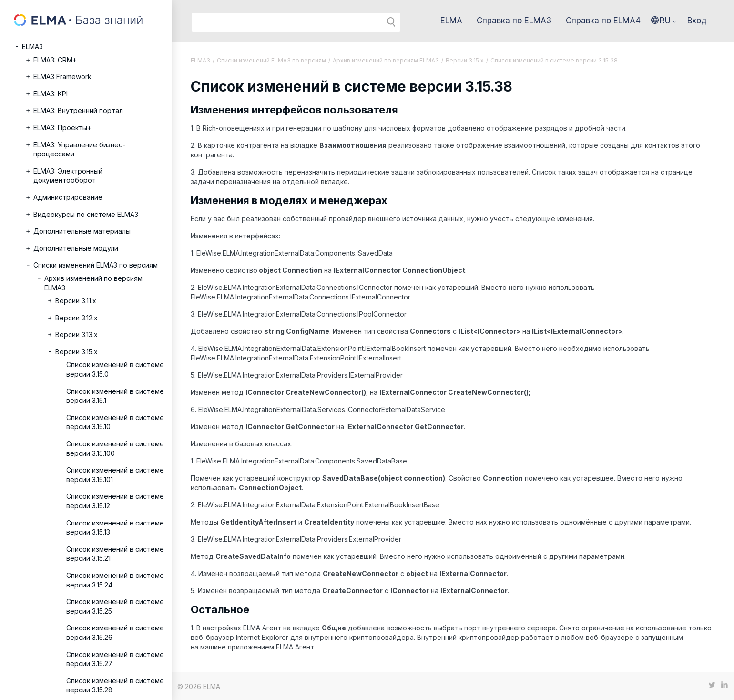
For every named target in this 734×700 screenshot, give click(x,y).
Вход (697, 21)
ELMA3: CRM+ (55, 60)
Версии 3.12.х (76, 318)
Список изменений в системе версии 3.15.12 (115, 501)
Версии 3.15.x (76, 352)
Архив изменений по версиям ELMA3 (93, 283)
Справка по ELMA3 (514, 21)
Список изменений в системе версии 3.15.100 (115, 448)
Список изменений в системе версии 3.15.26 (115, 633)
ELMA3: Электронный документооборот (68, 176)
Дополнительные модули (76, 248)
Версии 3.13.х (76, 335)
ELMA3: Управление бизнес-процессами (79, 149)
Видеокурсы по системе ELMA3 (86, 214)
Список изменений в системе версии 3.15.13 (115, 528)
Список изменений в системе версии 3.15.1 (115, 396)
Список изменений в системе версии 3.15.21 (115, 554)
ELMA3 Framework (62, 77)
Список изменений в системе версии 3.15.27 (115, 659)
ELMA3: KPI (51, 94)
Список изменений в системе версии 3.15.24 (115, 580)
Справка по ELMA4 (603, 21)
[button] (664, 21)
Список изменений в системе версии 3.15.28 (115, 685)
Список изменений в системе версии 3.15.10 (115, 422)
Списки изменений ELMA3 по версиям (96, 265)
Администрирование (68, 197)
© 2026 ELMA (199, 686)
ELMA (451, 21)
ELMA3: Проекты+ (62, 128)
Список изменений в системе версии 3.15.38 (554, 60)
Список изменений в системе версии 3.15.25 (115, 606)
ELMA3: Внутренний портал (78, 110)
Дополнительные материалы (82, 231)
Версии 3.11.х (76, 301)
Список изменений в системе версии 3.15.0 (115, 369)
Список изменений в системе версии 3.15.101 (115, 475)
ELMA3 (32, 46)
